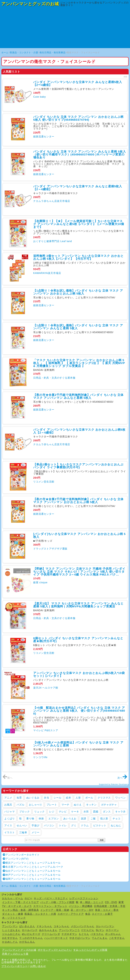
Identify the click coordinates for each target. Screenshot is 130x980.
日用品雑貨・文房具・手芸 (110, 906)
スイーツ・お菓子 (102, 914)
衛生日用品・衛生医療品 (53, 52)
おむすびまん (10, 938)
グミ (74, 826)
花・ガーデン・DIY (82, 910)
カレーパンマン (105, 926)
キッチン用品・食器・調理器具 (20, 910)
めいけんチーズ (31, 934)
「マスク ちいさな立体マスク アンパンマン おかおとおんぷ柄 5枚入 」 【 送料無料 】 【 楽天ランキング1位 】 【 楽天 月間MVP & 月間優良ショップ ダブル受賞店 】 (79, 363)
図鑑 (96, 812)
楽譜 (83, 819)
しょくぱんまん (11, 930)
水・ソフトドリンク (14, 918)
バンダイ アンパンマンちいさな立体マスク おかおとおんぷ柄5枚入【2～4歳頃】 (79, 431)
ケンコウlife (40, 757)
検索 (102, 840)
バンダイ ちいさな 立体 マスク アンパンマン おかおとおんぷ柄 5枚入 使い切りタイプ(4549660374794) (78, 118)
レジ (52, 812)
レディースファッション (84, 898)
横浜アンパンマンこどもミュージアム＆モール (32, 863)
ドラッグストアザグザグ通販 (50, 549)
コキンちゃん (61, 926)
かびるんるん (27, 942)
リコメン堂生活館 (44, 482)
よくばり (10, 819)
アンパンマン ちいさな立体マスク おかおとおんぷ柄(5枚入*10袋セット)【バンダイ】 (79, 674)
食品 (88, 914)
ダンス (107, 812)
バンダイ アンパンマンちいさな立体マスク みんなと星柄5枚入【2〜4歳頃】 (78, 83)
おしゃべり (36, 805)
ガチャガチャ (109, 805)
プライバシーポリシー (15, 966)
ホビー (28, 898)
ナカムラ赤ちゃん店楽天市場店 (52, 201)
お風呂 (8, 805)
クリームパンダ (51, 934)
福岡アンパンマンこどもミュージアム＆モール (32, 879)
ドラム (85, 826)
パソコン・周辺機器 (81, 906)
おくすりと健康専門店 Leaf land (53, 241)
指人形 (104, 819)
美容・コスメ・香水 (107, 910)
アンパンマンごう (69, 930)
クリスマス (104, 798)
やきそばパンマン (80, 938)
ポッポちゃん (113, 934)
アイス (8, 826)
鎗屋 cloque (40, 582)
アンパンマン (10, 926)
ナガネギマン (69, 934)
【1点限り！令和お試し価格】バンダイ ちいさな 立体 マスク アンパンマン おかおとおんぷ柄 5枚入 (78, 292)
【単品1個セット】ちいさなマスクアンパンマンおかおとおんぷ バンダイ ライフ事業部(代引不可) (78, 466)
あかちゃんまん (48, 930)
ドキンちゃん (44, 926)
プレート (52, 805)
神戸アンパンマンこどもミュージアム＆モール (32, 875)
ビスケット (100, 826)
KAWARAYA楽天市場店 (47, 273)
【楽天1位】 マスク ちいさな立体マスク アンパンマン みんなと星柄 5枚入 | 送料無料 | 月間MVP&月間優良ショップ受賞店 (78, 605)
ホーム (5, 52)
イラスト (10, 832)
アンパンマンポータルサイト (21, 855)
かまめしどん (10, 942)
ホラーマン (112, 930)
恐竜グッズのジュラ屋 (15, 954)
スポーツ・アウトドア (71, 914)
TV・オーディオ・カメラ (17, 906)
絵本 (69, 798)
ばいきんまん (27, 926)
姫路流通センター (44, 137)
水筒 (86, 812)
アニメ (8, 798)
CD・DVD (111, 902)
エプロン (54, 819)
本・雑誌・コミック (92, 902)
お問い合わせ (38, 966)
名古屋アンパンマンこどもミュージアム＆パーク (33, 867)
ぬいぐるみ (33, 798)
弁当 (47, 798)
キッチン (91, 805)
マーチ (65, 805)
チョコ (117, 819)
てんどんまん (100, 938)
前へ (8, 778)
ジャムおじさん (11, 934)
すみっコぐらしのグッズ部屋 (90, 950)
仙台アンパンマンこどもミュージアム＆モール (32, 871)
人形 (78, 798)
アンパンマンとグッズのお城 (30, 4)
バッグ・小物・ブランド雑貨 (57, 902)
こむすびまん (117, 938)
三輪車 (23, 832)
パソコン (49, 826)
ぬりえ (78, 805)
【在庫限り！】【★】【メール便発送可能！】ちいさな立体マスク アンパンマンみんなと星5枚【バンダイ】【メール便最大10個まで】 (79, 224)
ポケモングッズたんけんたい (55, 950)
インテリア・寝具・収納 (55, 910)
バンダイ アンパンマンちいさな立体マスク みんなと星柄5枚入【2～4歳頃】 (78, 188)
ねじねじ (116, 826)
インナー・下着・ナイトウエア (20, 902)
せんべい (22, 826)
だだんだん (88, 930)
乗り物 (30, 819)
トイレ (63, 826)
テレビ (63, 812)
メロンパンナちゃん (83, 926)
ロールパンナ (30, 930)
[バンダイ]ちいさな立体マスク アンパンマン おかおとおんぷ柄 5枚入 (79, 535)
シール (58, 798)
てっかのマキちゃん (31, 938)
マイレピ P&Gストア (46, 730)
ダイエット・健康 (13, 914)
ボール (89, 798)
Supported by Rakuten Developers (114, 784)
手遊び (36, 826)
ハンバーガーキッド (56, 938)
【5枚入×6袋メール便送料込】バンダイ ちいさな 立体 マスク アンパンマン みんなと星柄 (78, 744)
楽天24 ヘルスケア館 (46, 688)
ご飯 (93, 819)
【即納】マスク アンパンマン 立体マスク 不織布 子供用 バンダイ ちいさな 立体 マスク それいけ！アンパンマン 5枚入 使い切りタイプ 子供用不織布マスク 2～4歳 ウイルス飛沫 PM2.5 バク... (79, 572)
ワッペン (120, 798)
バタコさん (97, 934)
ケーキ (75, 812)
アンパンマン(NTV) (16, 859)
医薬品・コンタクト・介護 (24, 52)
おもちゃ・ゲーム (13, 898)
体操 (41, 819)
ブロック (25, 812)
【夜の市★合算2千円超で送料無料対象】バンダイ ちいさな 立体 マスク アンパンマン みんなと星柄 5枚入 (78, 396)
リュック (39, 812)
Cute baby (40, 97)
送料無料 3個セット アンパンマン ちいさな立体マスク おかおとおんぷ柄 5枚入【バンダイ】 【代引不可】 (78, 257)
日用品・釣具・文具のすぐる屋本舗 (54, 378)
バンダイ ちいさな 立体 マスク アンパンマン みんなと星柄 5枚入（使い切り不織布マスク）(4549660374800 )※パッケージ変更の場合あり (80, 154)
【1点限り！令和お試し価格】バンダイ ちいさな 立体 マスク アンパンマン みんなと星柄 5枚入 (78, 327)
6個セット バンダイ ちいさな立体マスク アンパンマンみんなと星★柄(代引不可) (78, 640)
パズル (21, 805)
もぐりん (84, 934)
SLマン (100, 930)
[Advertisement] (65, 29)
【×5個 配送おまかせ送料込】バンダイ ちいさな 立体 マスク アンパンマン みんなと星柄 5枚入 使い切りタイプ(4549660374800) (79, 711)
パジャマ (10, 812)
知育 (19, 798)
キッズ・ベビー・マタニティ (51, 898)
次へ (122, 778)
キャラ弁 (120, 812)
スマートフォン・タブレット (50, 906)
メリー (36, 832)
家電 (121, 902)
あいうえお (70, 819)
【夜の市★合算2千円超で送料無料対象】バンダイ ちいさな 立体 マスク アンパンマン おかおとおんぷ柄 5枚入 (78, 501)
